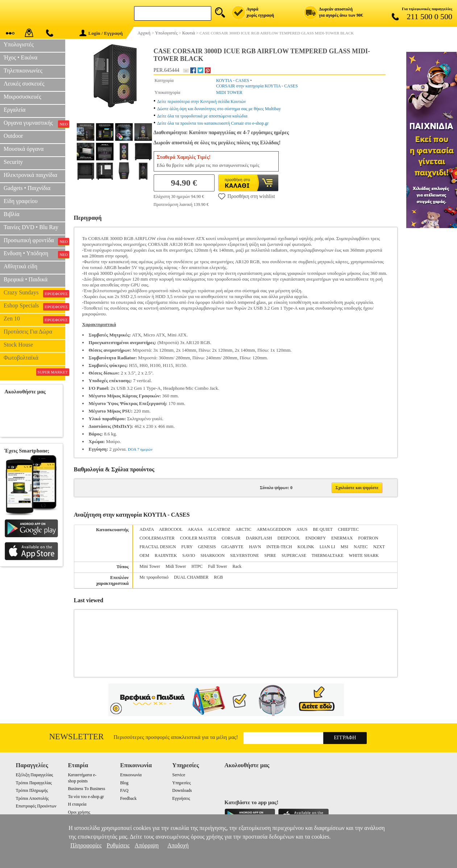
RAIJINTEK (166, 555)
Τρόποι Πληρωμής (32, 790)
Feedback (128, 798)
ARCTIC (244, 529)
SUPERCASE (294, 555)
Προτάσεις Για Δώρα (28, 332)
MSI (344, 547)
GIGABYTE (232, 547)
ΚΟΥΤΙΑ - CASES (232, 80)
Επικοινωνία (131, 775)
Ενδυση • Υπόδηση (34, 254)
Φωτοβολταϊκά (21, 358)
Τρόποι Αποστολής (32, 798)
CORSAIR (231, 538)
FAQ (124, 790)
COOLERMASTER (157, 538)
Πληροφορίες (86, 845)
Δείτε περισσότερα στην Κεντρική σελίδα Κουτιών (201, 102)
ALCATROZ (219, 529)
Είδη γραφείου (21, 201)
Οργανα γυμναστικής (34, 124)
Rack (237, 566)
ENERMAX (342, 538)
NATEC (361, 547)
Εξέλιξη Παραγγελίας (35, 775)
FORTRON (368, 538)
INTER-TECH (279, 547)
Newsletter (77, 737)
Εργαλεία (14, 110)
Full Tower (218, 566)
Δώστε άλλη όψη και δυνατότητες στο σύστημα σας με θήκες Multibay (219, 109)
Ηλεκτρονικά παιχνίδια (30, 175)
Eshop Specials (34, 306)
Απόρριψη (147, 845)
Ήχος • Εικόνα (20, 57)
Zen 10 (34, 319)
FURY (187, 547)
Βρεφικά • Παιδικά (26, 279)
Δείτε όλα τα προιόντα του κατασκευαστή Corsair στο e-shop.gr (213, 123)
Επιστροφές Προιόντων (36, 806)
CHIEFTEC (348, 529)
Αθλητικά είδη (20, 266)
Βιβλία (12, 214)
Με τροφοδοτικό (154, 577)
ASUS (302, 529)
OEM (144, 555)
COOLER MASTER (198, 538)
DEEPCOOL (289, 538)
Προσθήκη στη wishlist (247, 196)
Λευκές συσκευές (24, 84)
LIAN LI (327, 547)
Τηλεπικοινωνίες (23, 71)
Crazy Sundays (34, 293)
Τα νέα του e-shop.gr (86, 797)
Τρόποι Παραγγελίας (34, 783)
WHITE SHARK (364, 555)
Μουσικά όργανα (24, 149)
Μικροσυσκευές (22, 97)
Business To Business (86, 789)
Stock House (18, 345)
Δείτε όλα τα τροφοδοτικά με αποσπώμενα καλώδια (202, 116)
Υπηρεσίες (181, 783)
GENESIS (207, 547)
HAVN (255, 547)
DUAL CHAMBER (191, 577)
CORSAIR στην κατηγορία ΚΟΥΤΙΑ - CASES (257, 86)
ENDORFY (316, 538)
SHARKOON (213, 555)
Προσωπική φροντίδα (34, 241)
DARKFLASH (259, 538)
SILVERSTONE (244, 555)
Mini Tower (150, 566)
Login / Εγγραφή (101, 33)
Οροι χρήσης (79, 812)
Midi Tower (176, 566)
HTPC (197, 566)
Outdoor (13, 136)
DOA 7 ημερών (140, 449)
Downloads (182, 790)
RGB (218, 577)
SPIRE (270, 555)
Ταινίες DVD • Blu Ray (31, 227)
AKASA (195, 529)
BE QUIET (323, 529)
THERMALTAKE (328, 555)
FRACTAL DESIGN (158, 547)
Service (179, 775)
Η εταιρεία (77, 804)
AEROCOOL (171, 529)
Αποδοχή (178, 845)
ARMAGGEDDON (274, 529)
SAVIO (189, 555)
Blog (124, 783)
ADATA (147, 529)
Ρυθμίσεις (118, 845)
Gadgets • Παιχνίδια (27, 188)
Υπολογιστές (19, 44)
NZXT (379, 547)
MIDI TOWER (229, 92)
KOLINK (306, 547)
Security (13, 162)
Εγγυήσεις (181, 798)
